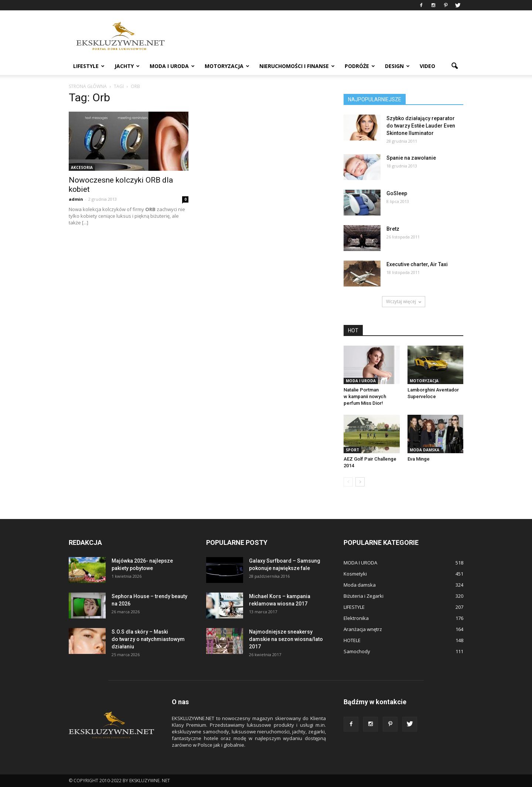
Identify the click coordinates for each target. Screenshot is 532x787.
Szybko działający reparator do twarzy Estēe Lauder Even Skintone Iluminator (421, 126)
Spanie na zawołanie (411, 158)
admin (76, 199)
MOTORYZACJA (227, 66)
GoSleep (397, 193)
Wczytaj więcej (404, 301)
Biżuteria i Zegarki (364, 596)
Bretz (393, 229)
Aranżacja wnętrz (363, 629)
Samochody (357, 651)
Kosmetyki (355, 574)
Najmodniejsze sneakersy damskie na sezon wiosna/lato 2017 (286, 639)
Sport (352, 450)
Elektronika (356, 618)
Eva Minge (419, 459)
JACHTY (127, 66)
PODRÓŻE (360, 66)
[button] (454, 66)
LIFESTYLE (89, 66)
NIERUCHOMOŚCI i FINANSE (297, 66)
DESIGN (397, 66)
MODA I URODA (172, 66)
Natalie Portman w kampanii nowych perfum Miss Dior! (365, 396)
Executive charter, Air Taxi (417, 264)
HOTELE (352, 640)
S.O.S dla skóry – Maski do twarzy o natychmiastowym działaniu (148, 639)
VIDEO (427, 66)
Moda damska (424, 450)
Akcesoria (82, 167)
